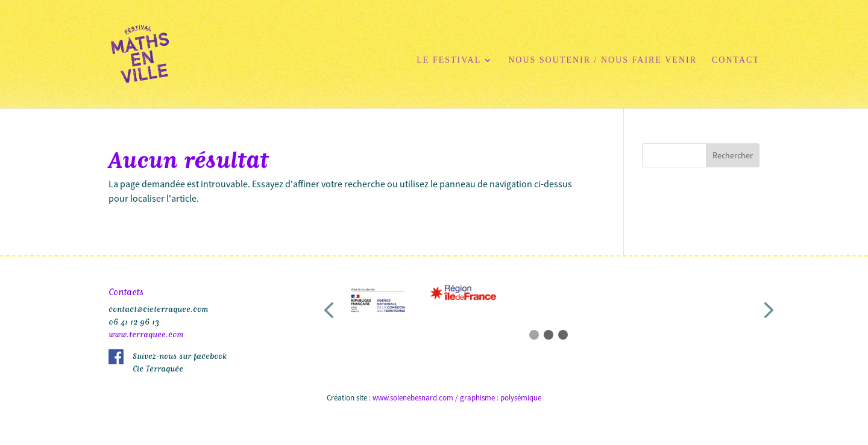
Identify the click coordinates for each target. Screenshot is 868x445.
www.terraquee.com (146, 333)
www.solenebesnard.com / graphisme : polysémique (457, 398)
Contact (736, 60)
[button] (329, 311)
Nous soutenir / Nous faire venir (602, 60)
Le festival (449, 60)
